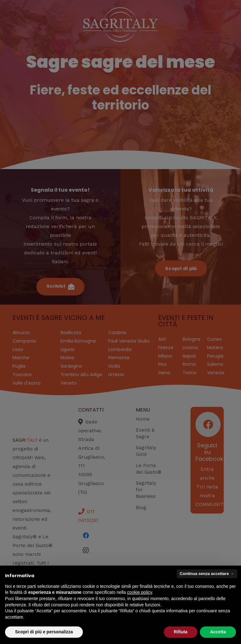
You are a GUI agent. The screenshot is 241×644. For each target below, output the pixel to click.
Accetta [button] (218, 632)
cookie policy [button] (139, 592)
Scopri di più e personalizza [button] (44, 632)
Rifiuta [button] (181, 632)
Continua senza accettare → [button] (207, 574)
